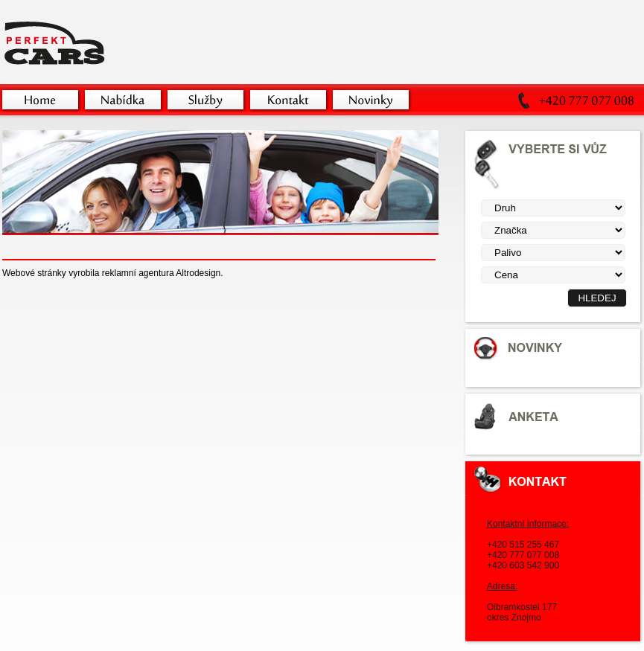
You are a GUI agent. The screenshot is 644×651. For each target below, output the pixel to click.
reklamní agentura (138, 273)
